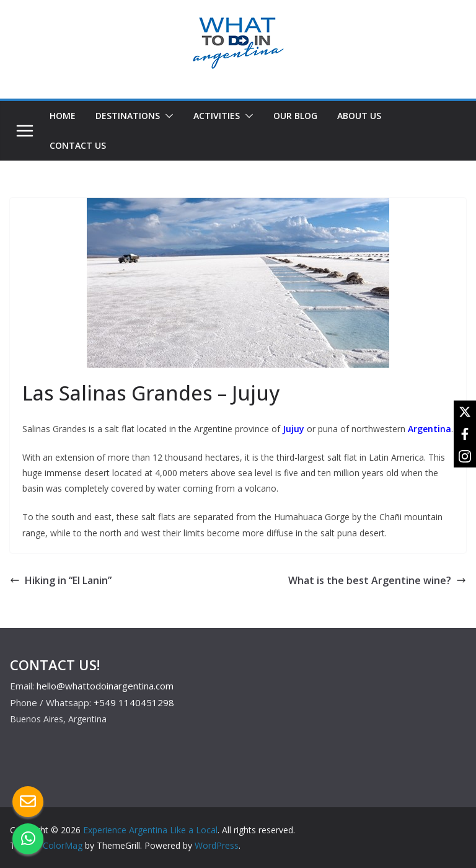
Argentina (430, 429)
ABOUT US (359, 116)
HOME (63, 116)
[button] (167, 116)
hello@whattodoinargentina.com (105, 686)
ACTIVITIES (217, 116)
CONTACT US (78, 145)
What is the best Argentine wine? (377, 580)
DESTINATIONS (128, 116)
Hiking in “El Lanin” (61, 580)
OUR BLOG (295, 116)
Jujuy (293, 429)
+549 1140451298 (134, 702)
